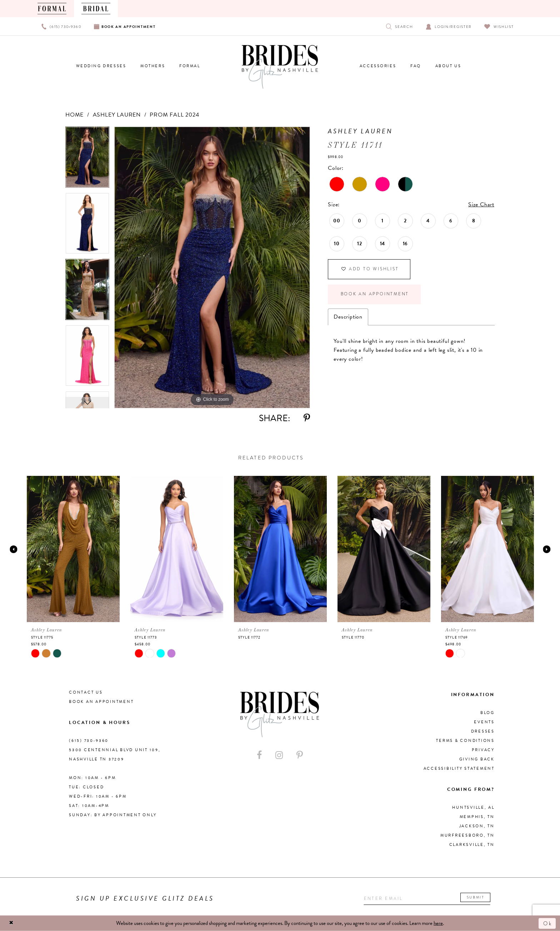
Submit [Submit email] (477, 898)
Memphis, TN (477, 817)
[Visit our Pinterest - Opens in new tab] (300, 755)
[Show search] (399, 26)
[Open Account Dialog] (449, 26)
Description (348, 317)
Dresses (483, 731)
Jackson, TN (477, 826)
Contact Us (86, 692)
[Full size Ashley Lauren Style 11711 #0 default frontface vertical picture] (212, 267)
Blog (487, 713)
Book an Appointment (375, 295)
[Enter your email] (428, 899)
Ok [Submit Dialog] (547, 923)
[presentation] (73, 549)
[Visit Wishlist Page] (499, 26)
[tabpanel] (87, 160)
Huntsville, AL (473, 807)
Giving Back (477, 759)
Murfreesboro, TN (467, 835)
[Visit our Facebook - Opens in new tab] (259, 755)
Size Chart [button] (481, 205)
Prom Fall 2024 (174, 115)
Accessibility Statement (459, 769)
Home (74, 115)
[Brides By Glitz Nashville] (280, 67)
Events (484, 722)
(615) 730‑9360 (89, 741)
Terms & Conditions (465, 741)
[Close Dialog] (11, 923)
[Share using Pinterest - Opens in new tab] (307, 418)
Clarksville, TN (472, 845)
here (438, 923)
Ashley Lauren (117, 115)
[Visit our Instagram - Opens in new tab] (279, 755)
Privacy (483, 750)
